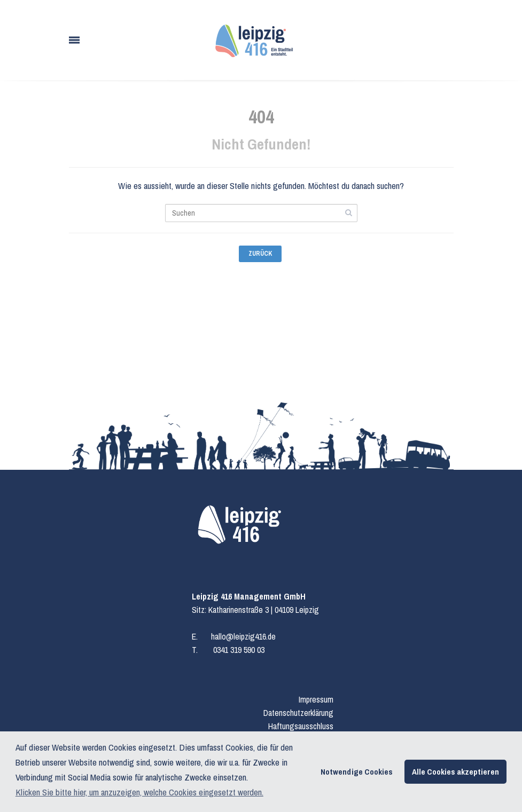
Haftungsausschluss (301, 726)
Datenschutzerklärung (298, 713)
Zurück (260, 254)
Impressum (316, 699)
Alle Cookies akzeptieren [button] (455, 772)
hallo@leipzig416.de (243, 636)
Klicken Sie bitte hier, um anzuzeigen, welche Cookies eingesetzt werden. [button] (139, 792)
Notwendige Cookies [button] (357, 772)
